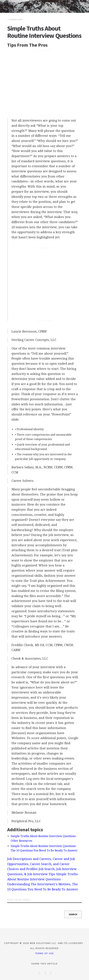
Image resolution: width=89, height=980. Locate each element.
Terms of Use (44, 953)
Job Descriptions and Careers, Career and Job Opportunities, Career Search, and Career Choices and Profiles (41, 864)
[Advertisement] (45, 83)
